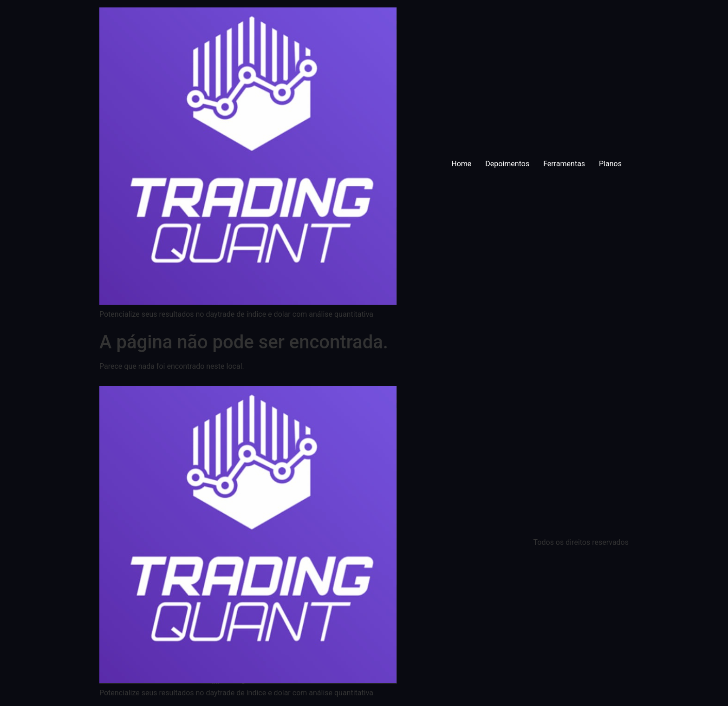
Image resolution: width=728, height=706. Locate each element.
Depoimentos (507, 164)
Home (461, 164)
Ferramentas (564, 164)
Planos (610, 164)
